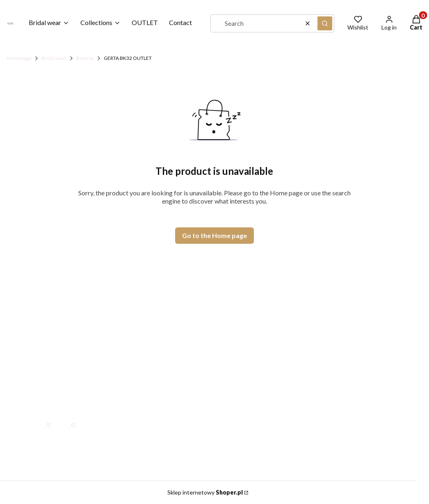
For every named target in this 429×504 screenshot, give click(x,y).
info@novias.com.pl (63, 401)
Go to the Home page (214, 235)
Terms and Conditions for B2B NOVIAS (349, 356)
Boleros (85, 58)
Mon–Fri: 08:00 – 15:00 (80, 348)
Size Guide (325, 339)
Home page (19, 58)
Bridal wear (54, 58)
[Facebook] (41, 421)
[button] (325, 23)
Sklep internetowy (205, 492)
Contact (217, 339)
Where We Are (228, 362)
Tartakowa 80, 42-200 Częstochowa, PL (72, 327)
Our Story (220, 351)
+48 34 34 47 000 (70, 364)
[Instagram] (66, 421)
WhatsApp (58, 381)
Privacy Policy (331, 374)
